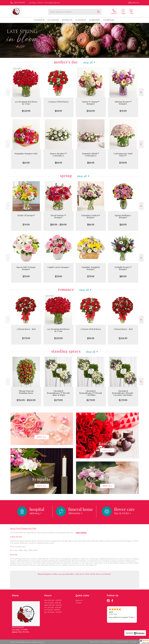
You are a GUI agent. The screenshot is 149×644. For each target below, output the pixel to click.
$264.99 (123, 338)
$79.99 (91, 276)
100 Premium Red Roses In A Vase (26, 103)
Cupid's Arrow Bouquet (58, 267)
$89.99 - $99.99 (58, 225)
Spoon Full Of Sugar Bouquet (26, 268)
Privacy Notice (106, 642)
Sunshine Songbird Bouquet (91, 268)
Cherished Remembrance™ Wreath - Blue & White (58, 393)
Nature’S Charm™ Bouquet (91, 103)
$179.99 (26, 338)
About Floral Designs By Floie (23, 528)
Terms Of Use (94, 642)
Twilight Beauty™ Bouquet (123, 268)
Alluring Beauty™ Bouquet (123, 103)
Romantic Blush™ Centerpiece (91, 155)
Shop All (88, 62)
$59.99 (26, 276)
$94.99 (58, 111)
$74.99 (123, 111)
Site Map (134, 642)
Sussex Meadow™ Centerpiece (58, 155)
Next (141, 92)
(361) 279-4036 (19, 3)
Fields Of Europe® (26, 215)
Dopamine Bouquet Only (26, 154)
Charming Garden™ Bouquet (91, 216)
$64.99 (26, 163)
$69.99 (123, 225)
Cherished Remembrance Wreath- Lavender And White (123, 393)
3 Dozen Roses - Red (123, 329)
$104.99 (91, 111)
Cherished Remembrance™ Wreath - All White (91, 393)
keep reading (81, 533)
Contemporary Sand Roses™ (123, 155)
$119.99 (123, 163)
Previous (8, 92)
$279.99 (58, 400)
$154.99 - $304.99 (26, 400)
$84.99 (58, 163)
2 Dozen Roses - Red (26, 329)
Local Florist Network (121, 642)
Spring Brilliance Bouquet (123, 216)
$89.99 (123, 276)
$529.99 (26, 111)
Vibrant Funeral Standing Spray (26, 392)
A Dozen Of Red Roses (58, 102)
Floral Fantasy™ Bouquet (58, 216)
